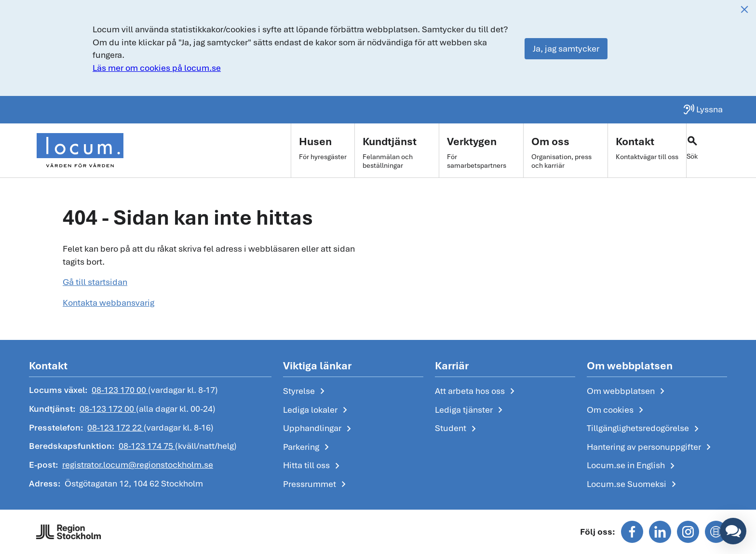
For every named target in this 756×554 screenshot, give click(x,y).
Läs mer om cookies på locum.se (157, 68)
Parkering (308, 447)
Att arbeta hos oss (477, 392)
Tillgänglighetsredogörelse (645, 429)
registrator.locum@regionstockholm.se (138, 465)
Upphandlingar (319, 429)
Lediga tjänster (471, 410)
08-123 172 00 (108, 409)
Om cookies (617, 410)
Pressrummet (316, 485)
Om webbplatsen (628, 392)
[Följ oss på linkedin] (660, 532)
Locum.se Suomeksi (633, 485)
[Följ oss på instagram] (688, 532)
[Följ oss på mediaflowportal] (716, 532)
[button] (733, 531)
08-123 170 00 (120, 390)
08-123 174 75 (147, 446)
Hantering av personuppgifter (651, 447)
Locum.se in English (633, 466)
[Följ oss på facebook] (632, 532)
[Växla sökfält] (707, 150)
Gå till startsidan (95, 282)
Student (457, 429)
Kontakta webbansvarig (108, 303)
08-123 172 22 (115, 427)
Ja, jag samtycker (566, 48)
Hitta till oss (313, 466)
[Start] (80, 150)
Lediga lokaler (317, 410)
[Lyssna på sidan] (703, 109)
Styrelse (306, 392)
